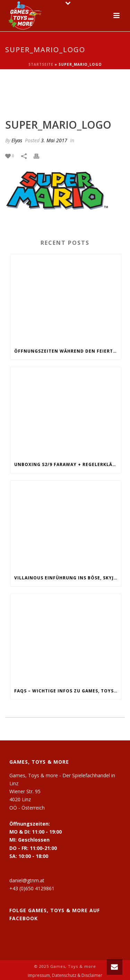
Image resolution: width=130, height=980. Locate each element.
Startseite (41, 64)
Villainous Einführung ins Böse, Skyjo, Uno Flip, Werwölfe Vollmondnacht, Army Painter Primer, (68, 578)
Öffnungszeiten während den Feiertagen (68, 351)
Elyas (17, 140)
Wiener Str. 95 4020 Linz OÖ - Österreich (27, 799)
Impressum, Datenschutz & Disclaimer (65, 975)
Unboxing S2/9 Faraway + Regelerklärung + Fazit (68, 464)
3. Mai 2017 (54, 140)
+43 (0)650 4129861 (32, 888)
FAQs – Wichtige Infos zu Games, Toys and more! (68, 691)
